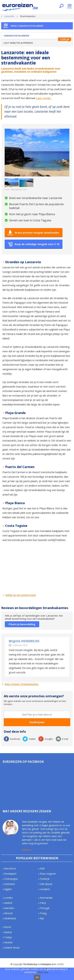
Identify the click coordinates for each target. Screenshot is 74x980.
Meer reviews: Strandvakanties (22, 684)
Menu (70, 6)
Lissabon (45, 889)
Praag (43, 913)
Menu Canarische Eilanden (27, 26)
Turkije (8, 937)
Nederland (10, 918)
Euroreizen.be (20, 8)
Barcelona (10, 868)
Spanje (8, 932)
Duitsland (10, 884)
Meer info (43, 972)
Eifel (42, 868)
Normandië (46, 898)
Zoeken (61, 6)
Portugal (45, 908)
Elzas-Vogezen (48, 874)
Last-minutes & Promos (18, 43)
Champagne (11, 879)
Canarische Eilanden (16, 36)
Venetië (8, 942)
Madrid (8, 903)
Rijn (42, 918)
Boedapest (10, 874)
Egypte (8, 889)
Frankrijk (45, 879)
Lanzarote (9, 16)
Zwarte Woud (12, 948)
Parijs (43, 903)
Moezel (8, 913)
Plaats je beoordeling (22, 624)
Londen (9, 898)
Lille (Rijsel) (46, 884)
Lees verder (44, 98)
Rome (8, 927)
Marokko (9, 908)
